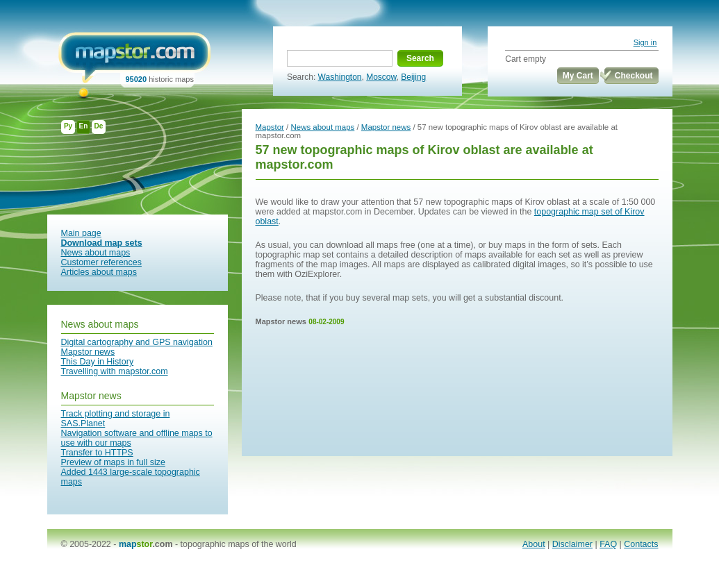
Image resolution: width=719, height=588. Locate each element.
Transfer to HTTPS (97, 453)
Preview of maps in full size (113, 462)
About (534, 544)
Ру (68, 126)
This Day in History (98, 362)
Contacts (641, 544)
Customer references (101, 262)
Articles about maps (99, 272)
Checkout (634, 76)
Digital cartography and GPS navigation (137, 342)
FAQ (608, 544)
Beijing (413, 77)
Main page (81, 233)
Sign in (645, 42)
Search (420, 58)
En (84, 126)
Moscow (381, 77)
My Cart (578, 76)
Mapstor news (88, 352)
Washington (340, 77)
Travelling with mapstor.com (115, 371)
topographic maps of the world (239, 544)
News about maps (96, 253)
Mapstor (270, 127)
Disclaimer (572, 544)
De (99, 126)
